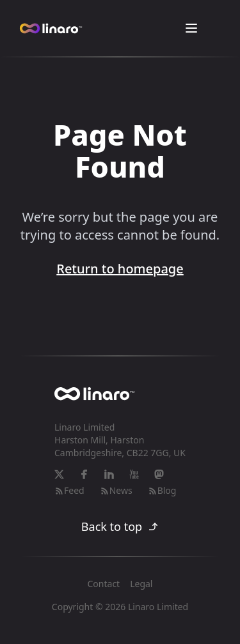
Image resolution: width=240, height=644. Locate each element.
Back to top (120, 526)
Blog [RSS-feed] (162, 490)
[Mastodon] (159, 474)
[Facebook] (84, 474)
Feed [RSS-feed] (69, 490)
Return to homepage (120, 269)
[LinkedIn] (109, 474)
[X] (59, 474)
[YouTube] (134, 474)
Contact (104, 584)
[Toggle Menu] (191, 28)
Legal (141, 584)
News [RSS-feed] (116, 490)
